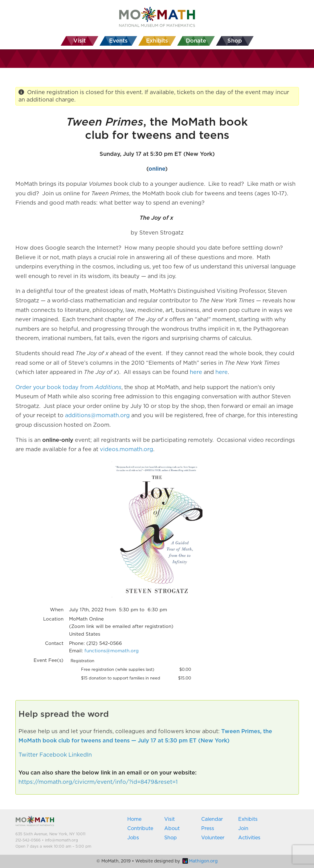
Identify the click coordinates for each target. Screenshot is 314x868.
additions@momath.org (97, 416)
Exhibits (248, 819)
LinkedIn (80, 755)
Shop (171, 838)
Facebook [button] (53, 755)
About (172, 829)
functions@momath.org (112, 651)
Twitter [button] (28, 755)
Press (208, 829)
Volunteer (213, 838)
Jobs (133, 838)
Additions (108, 388)
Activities (249, 838)
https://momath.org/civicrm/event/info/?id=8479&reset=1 (98, 782)
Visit (169, 819)
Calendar (212, 819)
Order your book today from (55, 388)
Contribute (140, 829)
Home (134, 819)
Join (243, 829)
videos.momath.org (126, 450)
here (196, 372)
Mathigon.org (200, 861)
